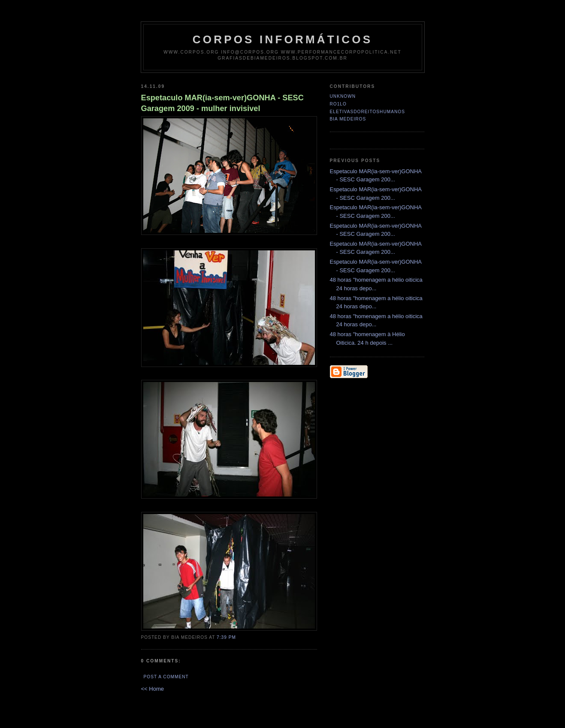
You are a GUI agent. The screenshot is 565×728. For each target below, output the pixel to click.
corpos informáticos (282, 39)
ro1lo (338, 104)
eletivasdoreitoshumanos (367, 112)
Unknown (343, 96)
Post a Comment (166, 677)
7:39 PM (226, 637)
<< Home (153, 689)
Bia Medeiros (348, 119)
